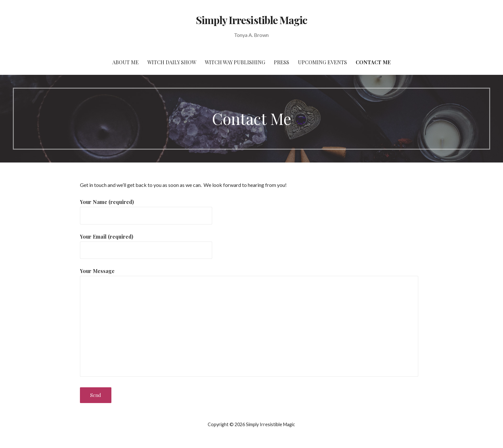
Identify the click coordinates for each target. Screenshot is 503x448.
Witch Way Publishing (235, 62)
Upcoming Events (322, 62)
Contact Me (373, 62)
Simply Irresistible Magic (252, 20)
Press (282, 62)
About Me (126, 62)
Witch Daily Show (172, 62)
